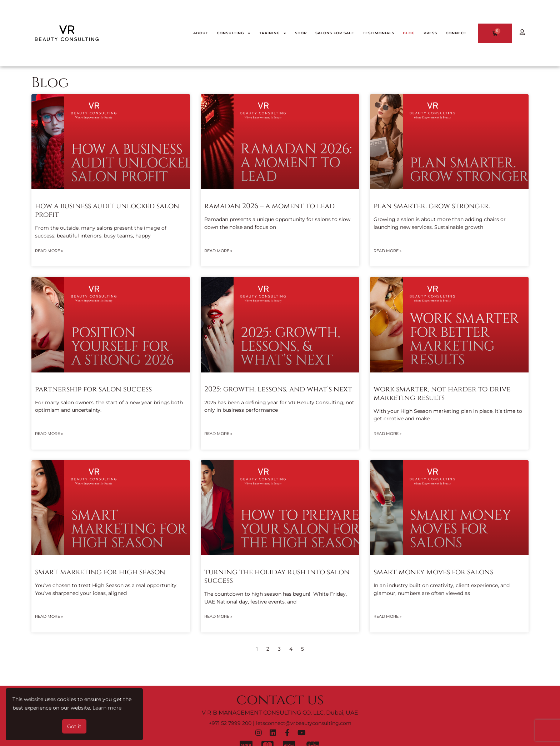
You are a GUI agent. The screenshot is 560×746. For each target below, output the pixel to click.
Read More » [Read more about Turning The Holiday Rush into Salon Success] (218, 616)
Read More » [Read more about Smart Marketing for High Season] (49, 616)
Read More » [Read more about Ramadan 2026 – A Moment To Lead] (218, 251)
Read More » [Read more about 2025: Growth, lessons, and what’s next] (218, 434)
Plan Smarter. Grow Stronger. (432, 206)
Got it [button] (74, 726)
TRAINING (273, 33)
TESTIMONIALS (379, 33)
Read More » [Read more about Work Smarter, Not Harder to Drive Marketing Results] (387, 434)
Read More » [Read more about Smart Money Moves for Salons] (387, 616)
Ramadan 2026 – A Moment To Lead (269, 206)
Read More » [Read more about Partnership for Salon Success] (49, 434)
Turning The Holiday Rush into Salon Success (277, 576)
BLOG (409, 33)
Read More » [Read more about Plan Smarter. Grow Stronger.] (387, 251)
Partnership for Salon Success (93, 389)
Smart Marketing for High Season (100, 572)
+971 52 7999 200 (230, 723)
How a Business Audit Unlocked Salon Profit (107, 210)
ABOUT (201, 33)
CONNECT (456, 33)
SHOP (301, 33)
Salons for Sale (335, 33)
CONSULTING (234, 33)
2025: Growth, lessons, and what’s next (278, 389)
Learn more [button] (107, 708)
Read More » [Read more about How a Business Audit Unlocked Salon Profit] (49, 251)
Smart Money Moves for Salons (433, 572)
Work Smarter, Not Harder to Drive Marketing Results (442, 393)
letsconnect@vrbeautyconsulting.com (304, 723)
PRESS (430, 33)
